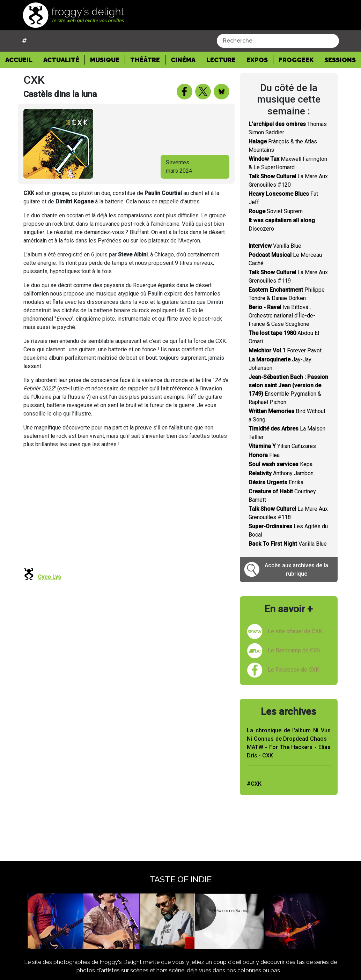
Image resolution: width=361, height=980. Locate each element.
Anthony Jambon (281, 473)
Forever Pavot (285, 350)
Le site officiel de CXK (295, 631)
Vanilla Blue (275, 246)
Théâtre (145, 60)
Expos (257, 60)
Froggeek (296, 60)
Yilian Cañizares (282, 446)
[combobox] (278, 41)
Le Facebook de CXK (293, 670)
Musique (105, 60)
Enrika (276, 482)
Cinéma (183, 60)
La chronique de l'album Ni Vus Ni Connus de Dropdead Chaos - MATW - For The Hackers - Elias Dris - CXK (289, 743)
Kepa (281, 464)
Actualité (61, 60)
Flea (264, 455)
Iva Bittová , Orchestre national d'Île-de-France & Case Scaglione (282, 316)
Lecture (221, 60)
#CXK (254, 784)
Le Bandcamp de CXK (294, 650)
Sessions (340, 60)
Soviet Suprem (276, 211)
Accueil (22, 59)
